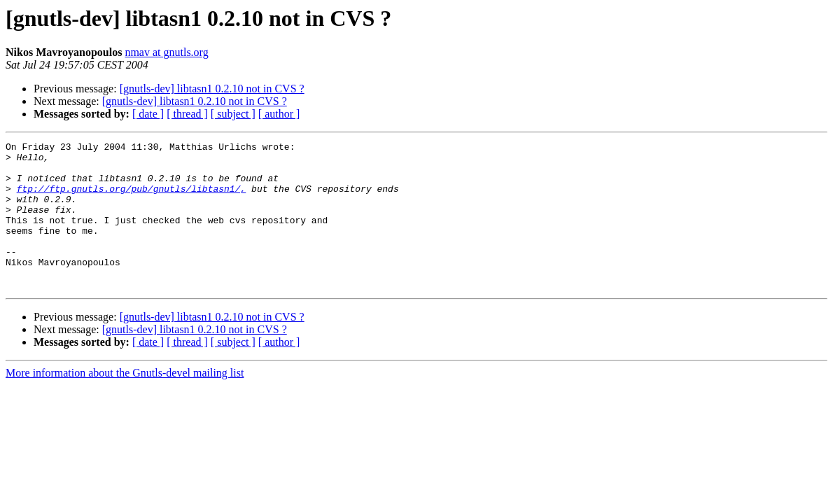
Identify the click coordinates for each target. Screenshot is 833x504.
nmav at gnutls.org (166, 52)
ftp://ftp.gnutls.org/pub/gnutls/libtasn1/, (132, 199)
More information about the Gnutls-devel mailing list (125, 402)
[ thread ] (187, 114)
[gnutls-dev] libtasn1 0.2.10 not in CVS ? (212, 89)
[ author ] (279, 114)
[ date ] (148, 114)
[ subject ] (233, 114)
